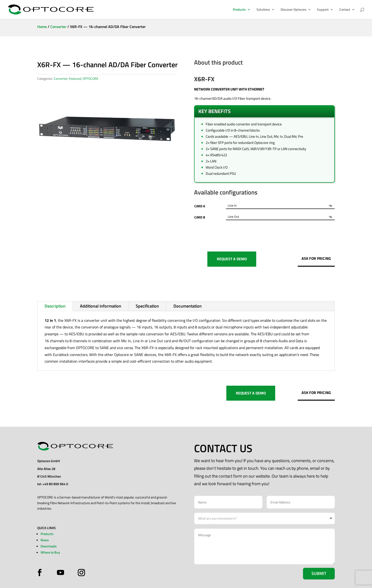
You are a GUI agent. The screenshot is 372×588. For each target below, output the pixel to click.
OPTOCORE (91, 78)
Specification (147, 306)
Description (55, 306)
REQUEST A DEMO (232, 259)
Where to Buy (50, 552)
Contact (345, 10)
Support (323, 10)
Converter (58, 27)
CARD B (200, 217)
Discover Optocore (293, 10)
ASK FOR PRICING (316, 258)
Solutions (263, 10)
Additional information (101, 306)
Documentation (188, 306)
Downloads (49, 546)
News (45, 540)
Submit (319, 573)
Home (42, 27)
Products (239, 10)
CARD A (200, 206)
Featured (75, 78)
